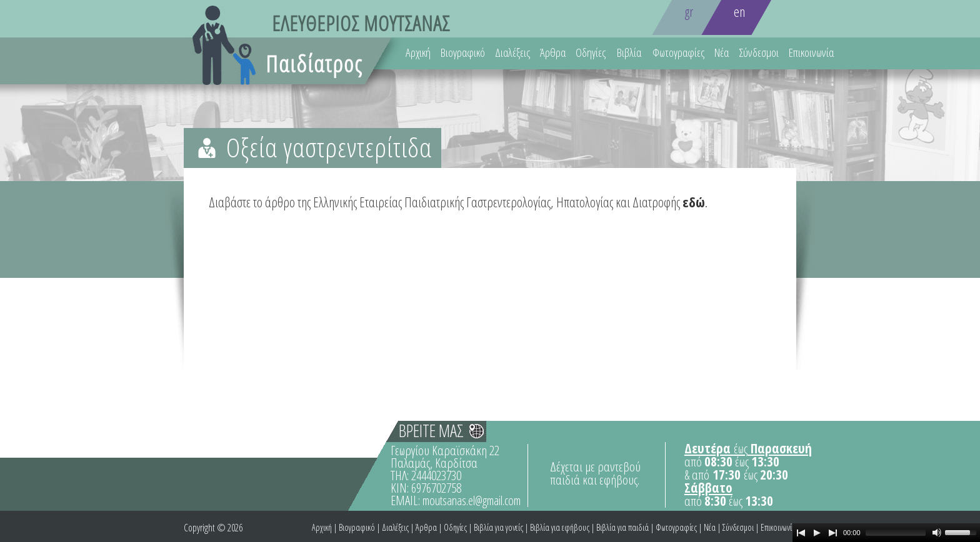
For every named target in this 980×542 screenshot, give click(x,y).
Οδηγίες (591, 52)
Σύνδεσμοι (759, 52)
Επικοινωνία (811, 52)
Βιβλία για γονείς (498, 527)
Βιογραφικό (463, 52)
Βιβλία (629, 52)
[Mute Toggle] (937, 533)
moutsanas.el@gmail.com (472, 500)
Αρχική (418, 52)
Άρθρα (553, 52)
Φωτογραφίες (678, 52)
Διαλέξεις (512, 52)
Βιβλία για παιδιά (622, 527)
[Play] (817, 533)
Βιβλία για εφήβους (560, 527)
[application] (886, 533)
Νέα (722, 52)
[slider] (896, 533)
